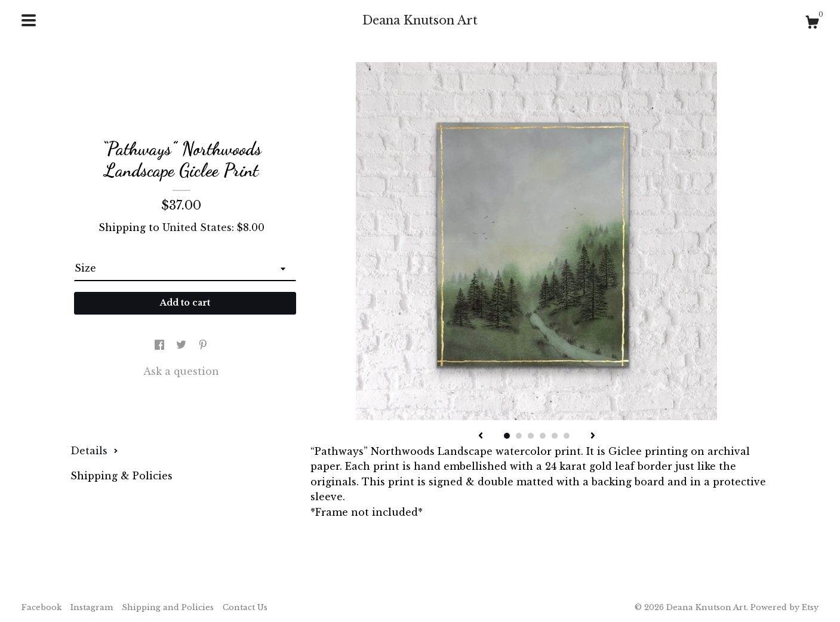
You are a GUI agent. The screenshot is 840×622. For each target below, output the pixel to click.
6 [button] (567, 436)
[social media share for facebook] (161, 345)
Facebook (41, 607)
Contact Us (245, 607)
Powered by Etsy (784, 607)
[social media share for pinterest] (203, 345)
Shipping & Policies (121, 476)
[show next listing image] (593, 436)
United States (197, 227)
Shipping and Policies (168, 607)
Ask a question (181, 371)
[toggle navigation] (29, 20)
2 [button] (519, 436)
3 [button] (531, 436)
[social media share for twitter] (183, 345)
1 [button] (507, 436)
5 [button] (555, 436)
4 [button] (543, 436)
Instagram (92, 607)
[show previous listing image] (481, 436)
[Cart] (812, 24)
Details (94, 451)
